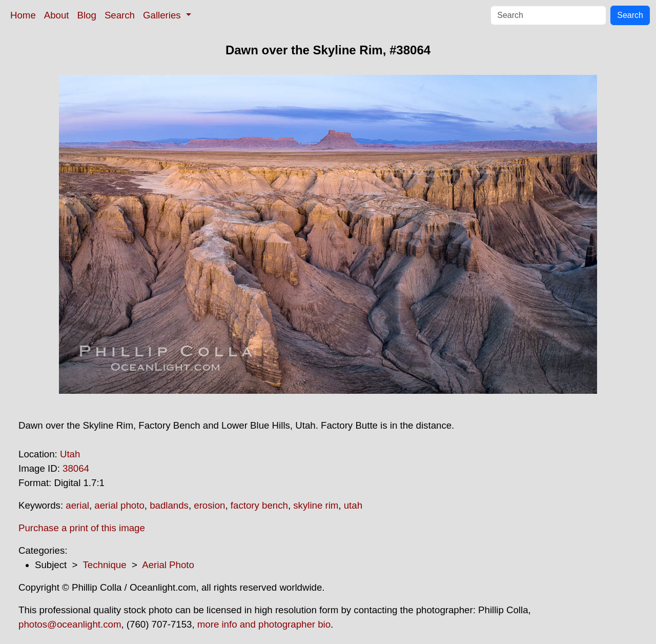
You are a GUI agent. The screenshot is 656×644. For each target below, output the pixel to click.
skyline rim (316, 505)
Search (120, 15)
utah (353, 505)
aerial (77, 505)
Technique (105, 565)
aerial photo (119, 505)
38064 (76, 468)
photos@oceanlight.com (70, 624)
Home (23, 15)
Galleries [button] (163, 15)
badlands (169, 505)
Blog (87, 15)
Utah (70, 454)
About (57, 15)
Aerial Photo (168, 565)
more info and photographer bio (264, 624)
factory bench (259, 505)
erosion (209, 505)
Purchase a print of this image (82, 528)
